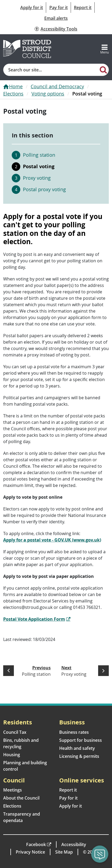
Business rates (74, 732)
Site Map (64, 852)
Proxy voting (37, 178)
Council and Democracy (57, 86)
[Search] (103, 70)
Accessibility (74, 844)
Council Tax (15, 732)
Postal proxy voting (44, 189)
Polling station (39, 155)
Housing (12, 755)
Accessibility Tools (59, 29)
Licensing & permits (79, 756)
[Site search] (51, 70)
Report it (83, 7)
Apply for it (32, 7)
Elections (13, 94)
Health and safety (77, 748)
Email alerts (56, 18)
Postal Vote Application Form (34, 619)
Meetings (13, 790)
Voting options (48, 94)
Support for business (81, 740)
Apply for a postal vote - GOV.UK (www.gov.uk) (52, 540)
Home (16, 86)
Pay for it (59, 7)
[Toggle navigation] (105, 49)
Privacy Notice (30, 852)
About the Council (21, 798)
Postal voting (39, 166)
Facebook (36, 844)
